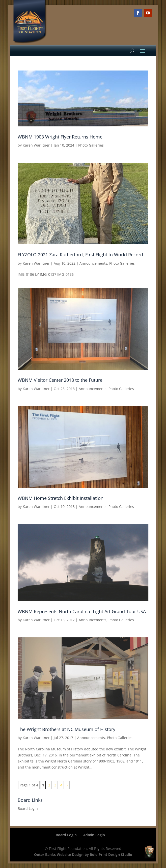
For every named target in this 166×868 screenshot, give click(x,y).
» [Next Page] (67, 785)
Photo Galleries (91, 145)
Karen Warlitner (36, 145)
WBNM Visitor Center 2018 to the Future (60, 380)
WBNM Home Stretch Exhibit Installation (61, 498)
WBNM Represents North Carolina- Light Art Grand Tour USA (82, 611)
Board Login (28, 808)
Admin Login (94, 835)
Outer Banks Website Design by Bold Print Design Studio (83, 855)
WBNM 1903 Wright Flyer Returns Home (60, 137)
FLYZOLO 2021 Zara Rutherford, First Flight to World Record (80, 255)
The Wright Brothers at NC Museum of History (66, 729)
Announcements (93, 263)
